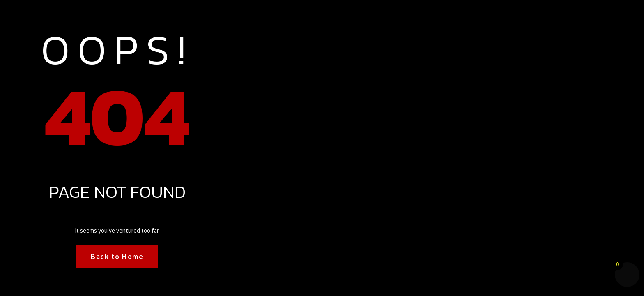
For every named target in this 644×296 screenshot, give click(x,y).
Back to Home (117, 256)
